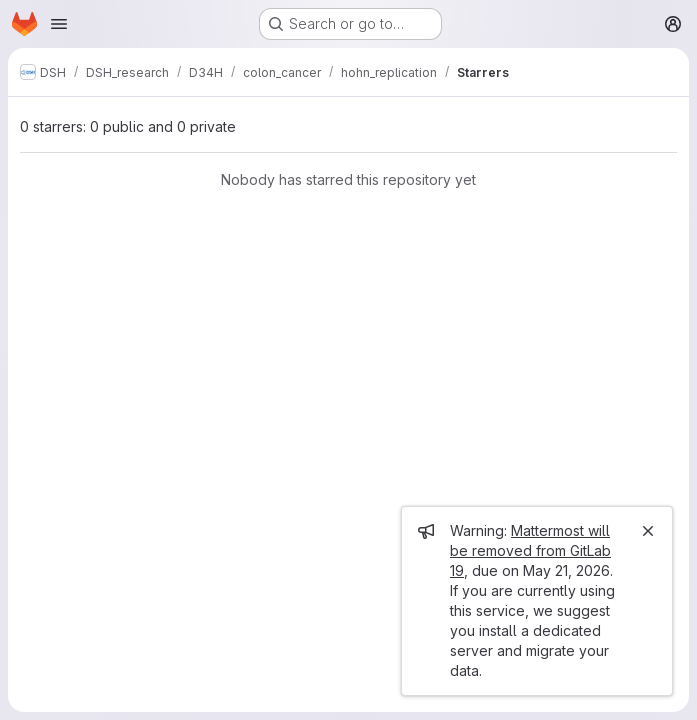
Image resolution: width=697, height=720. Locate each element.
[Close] (648, 531)
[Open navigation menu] (59, 24)
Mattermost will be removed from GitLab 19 (530, 550)
